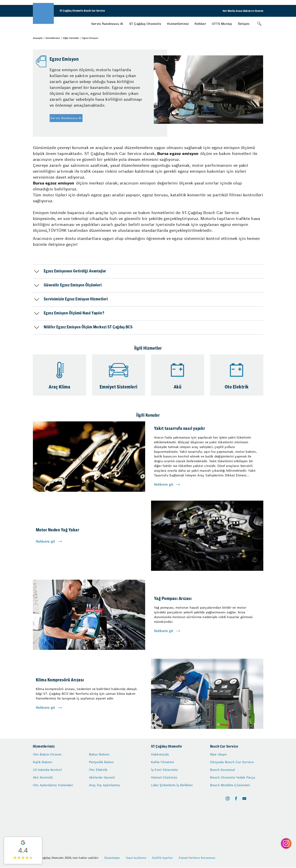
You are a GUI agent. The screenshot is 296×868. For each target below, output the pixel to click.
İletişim (244, 24)
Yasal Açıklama (136, 858)
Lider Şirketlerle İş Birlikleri (172, 785)
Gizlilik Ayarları (162, 858)
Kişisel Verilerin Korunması (197, 858)
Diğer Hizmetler (71, 38)
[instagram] (228, 799)
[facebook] (236, 799)
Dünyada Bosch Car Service (232, 762)
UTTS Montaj (222, 24)
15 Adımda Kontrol (47, 770)
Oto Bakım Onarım (47, 754)
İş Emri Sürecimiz (164, 770)
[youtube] (244, 799)
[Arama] (259, 24)
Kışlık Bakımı (43, 762)
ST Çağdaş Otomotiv (145, 24)
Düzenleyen (112, 858)
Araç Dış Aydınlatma (104, 785)
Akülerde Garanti (102, 777)
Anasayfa (38, 38)
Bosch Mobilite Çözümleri (230, 785)
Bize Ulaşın (219, 754)
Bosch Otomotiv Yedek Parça (233, 777)
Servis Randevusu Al (107, 24)
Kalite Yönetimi (163, 762)
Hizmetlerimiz (178, 24)
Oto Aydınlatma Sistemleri (53, 785)
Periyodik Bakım (101, 762)
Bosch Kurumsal (223, 770)
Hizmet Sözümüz (164, 777)
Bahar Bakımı (99, 754)
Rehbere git (164, 484)
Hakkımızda (160, 754)
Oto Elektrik (98, 770)
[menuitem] (107, 24)
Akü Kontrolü (43, 777)
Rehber (200, 24)
